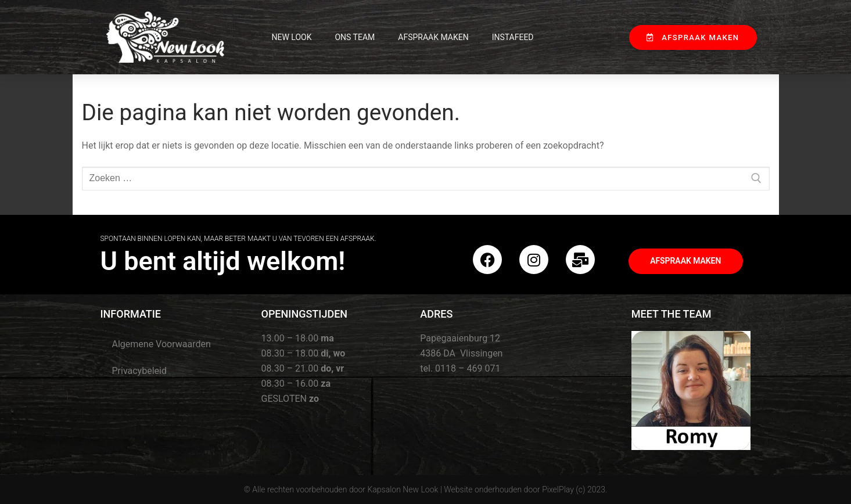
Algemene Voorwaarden (161, 344)
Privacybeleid (139, 371)
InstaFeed (513, 37)
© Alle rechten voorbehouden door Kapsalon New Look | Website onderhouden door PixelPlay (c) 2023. (426, 489)
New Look (292, 37)
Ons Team (355, 37)
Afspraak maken (433, 37)
